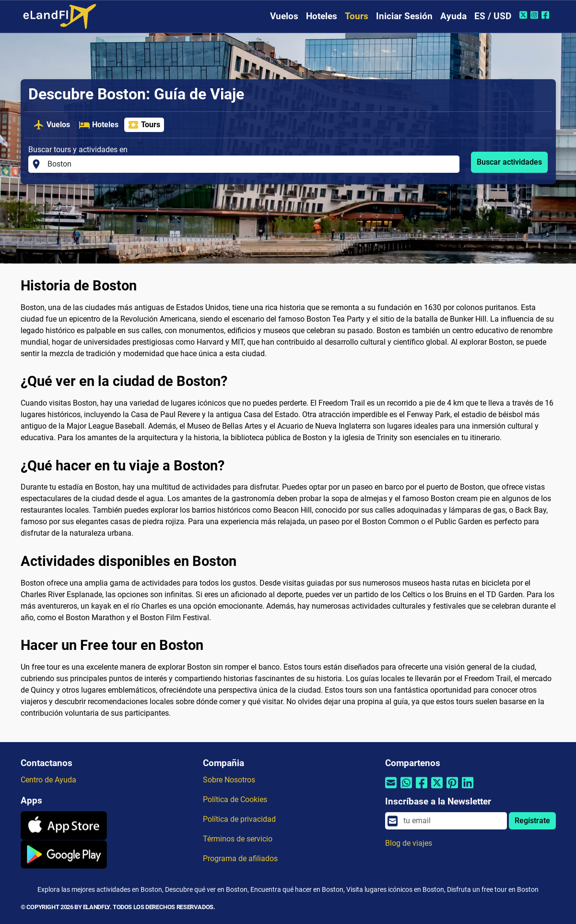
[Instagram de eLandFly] (535, 15)
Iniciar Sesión (404, 16)
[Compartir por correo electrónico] (391, 789)
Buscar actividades (509, 162)
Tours (357, 16)
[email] (452, 821)
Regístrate (532, 821)
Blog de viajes (409, 843)
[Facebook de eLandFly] (547, 15)
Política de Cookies (235, 799)
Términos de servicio (238, 839)
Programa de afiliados (240, 858)
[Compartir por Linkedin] (468, 789)
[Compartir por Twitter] (437, 789)
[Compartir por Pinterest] (452, 789)
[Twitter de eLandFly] (524, 15)
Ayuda (453, 16)
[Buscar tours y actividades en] (251, 164)
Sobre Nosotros (229, 780)
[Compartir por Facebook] (422, 789)
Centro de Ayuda (48, 780)
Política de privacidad (239, 819)
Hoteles (322, 16)
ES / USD (493, 16)
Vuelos (284, 16)
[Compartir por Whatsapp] (406, 789)
